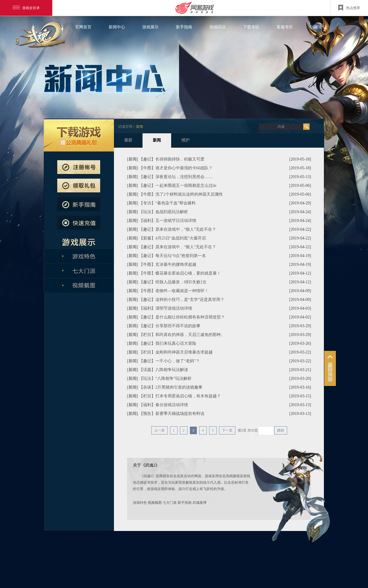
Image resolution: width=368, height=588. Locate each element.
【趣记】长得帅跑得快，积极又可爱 (172, 159)
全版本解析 (79, 285)
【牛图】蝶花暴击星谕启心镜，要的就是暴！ (180, 273)
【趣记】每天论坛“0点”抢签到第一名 (172, 256)
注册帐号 (79, 167)
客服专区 (285, 27)
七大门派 (170, 503)
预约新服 (79, 186)
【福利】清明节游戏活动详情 (166, 308)
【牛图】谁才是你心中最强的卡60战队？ (176, 168)
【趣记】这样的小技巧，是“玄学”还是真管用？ (182, 300)
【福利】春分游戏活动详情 (164, 405)
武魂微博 (199, 503)
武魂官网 (125, 127)
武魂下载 (79, 135)
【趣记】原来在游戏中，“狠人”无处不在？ (178, 229)
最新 (128, 143)
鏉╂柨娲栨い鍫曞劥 (330, 368)
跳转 (281, 430)
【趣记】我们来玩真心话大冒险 (168, 343)
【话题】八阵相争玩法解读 (164, 370)
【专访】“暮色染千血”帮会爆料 (167, 203)
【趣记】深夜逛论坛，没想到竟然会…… (176, 177)
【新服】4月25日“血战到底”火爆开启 (172, 238)
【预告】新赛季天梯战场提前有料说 (172, 414)
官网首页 (83, 27)
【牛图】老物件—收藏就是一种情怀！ (174, 291)
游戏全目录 (26, 8)
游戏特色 (140, 503)
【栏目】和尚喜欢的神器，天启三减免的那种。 (182, 335)
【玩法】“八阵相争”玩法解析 (165, 379)
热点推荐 (349, 8)
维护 (185, 143)
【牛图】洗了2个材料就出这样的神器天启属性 (181, 194)
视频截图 (155, 503)
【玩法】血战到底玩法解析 (164, 212)
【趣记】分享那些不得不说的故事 (170, 326)
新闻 (157, 143)
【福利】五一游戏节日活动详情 (168, 221)
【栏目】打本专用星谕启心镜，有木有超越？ (180, 396)
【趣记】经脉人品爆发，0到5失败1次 (173, 282)
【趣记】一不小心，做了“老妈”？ (169, 361)
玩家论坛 (318, 27)
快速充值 (79, 223)
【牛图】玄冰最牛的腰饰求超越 (168, 264)
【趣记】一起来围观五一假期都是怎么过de (178, 186)
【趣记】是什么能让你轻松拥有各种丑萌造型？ (182, 317)
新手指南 (184, 27)
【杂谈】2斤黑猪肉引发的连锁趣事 (171, 387)
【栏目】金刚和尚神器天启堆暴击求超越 (176, 352)
